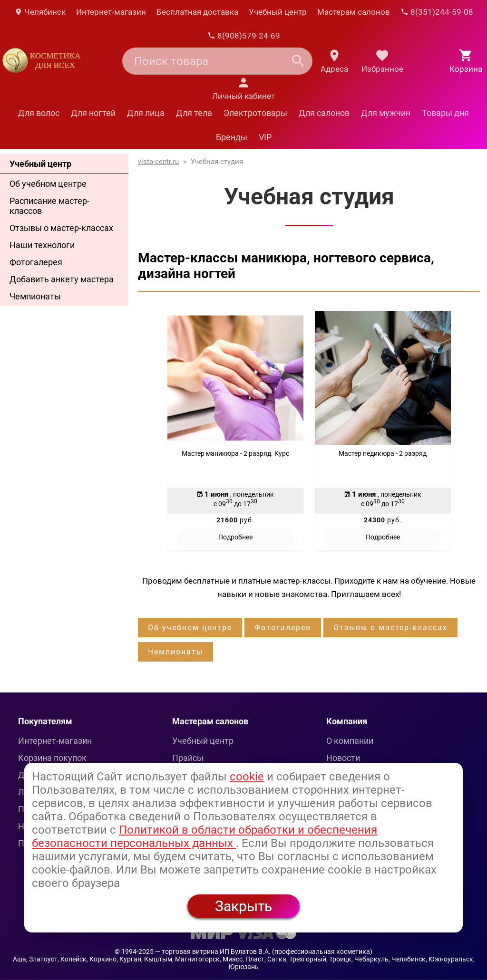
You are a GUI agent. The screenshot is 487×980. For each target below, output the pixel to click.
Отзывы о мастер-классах (61, 228)
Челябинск (40, 12)
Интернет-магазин (111, 12)
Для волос (39, 113)
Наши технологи (42, 245)
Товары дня (445, 113)
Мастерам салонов (354, 12)
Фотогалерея (36, 262)
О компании (350, 741)
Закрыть (243, 906)
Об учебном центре (48, 184)
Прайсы (188, 758)
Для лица (146, 113)
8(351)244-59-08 (437, 12)
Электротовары (255, 113)
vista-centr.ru (158, 162)
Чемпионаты (35, 296)
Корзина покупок (52, 758)
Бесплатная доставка (197, 12)
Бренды (232, 137)
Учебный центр (278, 12)
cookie (247, 777)
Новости (343, 758)
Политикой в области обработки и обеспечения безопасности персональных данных (205, 836)
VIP (265, 137)
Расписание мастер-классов (49, 206)
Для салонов (324, 113)
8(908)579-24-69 (244, 36)
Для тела (194, 113)
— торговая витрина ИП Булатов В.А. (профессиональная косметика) (264, 951)
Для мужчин (386, 113)
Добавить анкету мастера (62, 279)
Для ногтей (93, 113)
